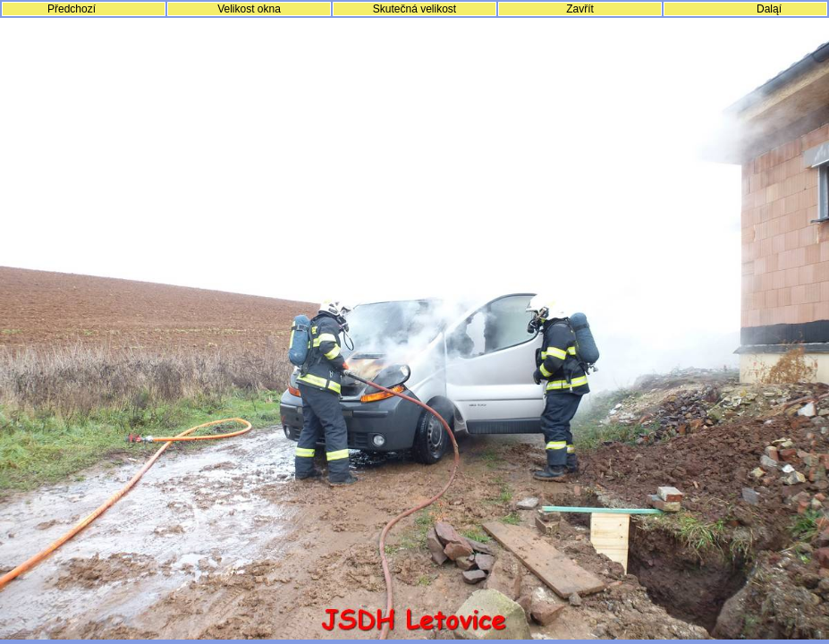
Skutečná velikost (414, 9)
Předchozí (72, 9)
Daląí (769, 9)
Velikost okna (249, 9)
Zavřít (580, 9)
